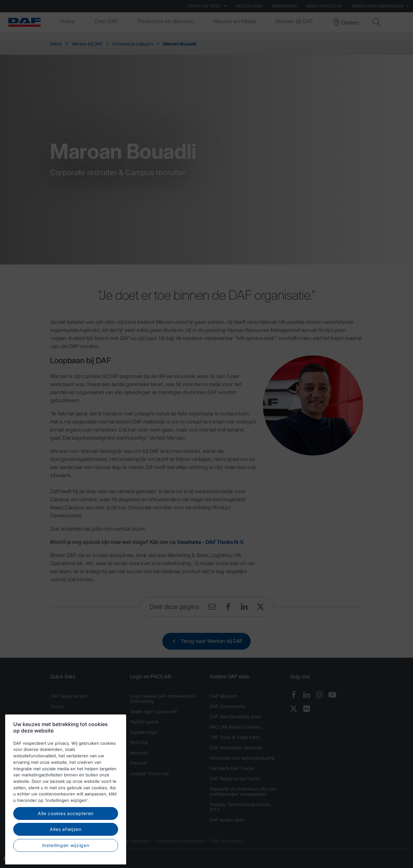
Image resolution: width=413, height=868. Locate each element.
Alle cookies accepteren (66, 834)
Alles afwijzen (66, 850)
